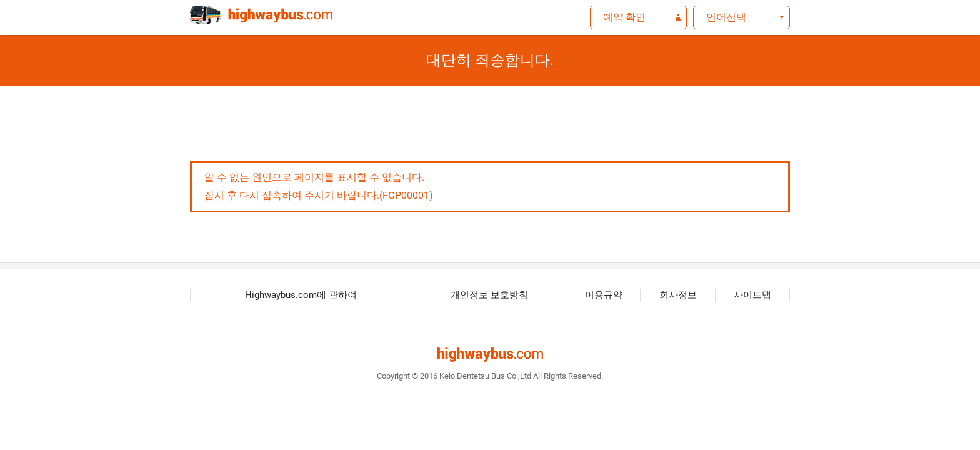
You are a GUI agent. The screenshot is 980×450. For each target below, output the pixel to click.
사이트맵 (752, 295)
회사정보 (678, 295)
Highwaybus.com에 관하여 (301, 295)
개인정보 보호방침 (489, 295)
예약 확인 (624, 17)
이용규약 (604, 295)
